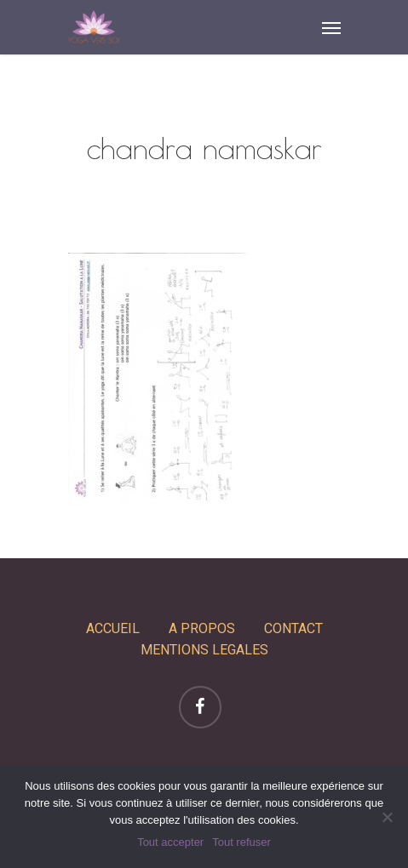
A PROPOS (202, 628)
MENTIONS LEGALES (204, 650)
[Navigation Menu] (331, 27)
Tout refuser (241, 842)
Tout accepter (170, 842)
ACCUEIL (113, 628)
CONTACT (293, 628)
